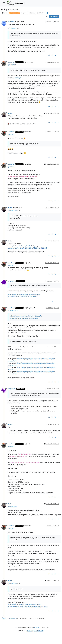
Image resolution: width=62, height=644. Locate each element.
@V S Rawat (19, 22)
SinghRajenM (12, 281)
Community (20, 3)
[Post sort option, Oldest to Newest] (47, 16)
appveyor (18, 78)
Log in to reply (54, 16)
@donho (28, 132)
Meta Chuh (11, 62)
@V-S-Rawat (12, 28)
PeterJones (13, 618)
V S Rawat (11, 22)
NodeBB (29, 631)
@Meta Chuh (17, 208)
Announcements (14, 13)
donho (10, 113)
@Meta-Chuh (12, 210)
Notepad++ (37, 628)
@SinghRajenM (30, 308)
